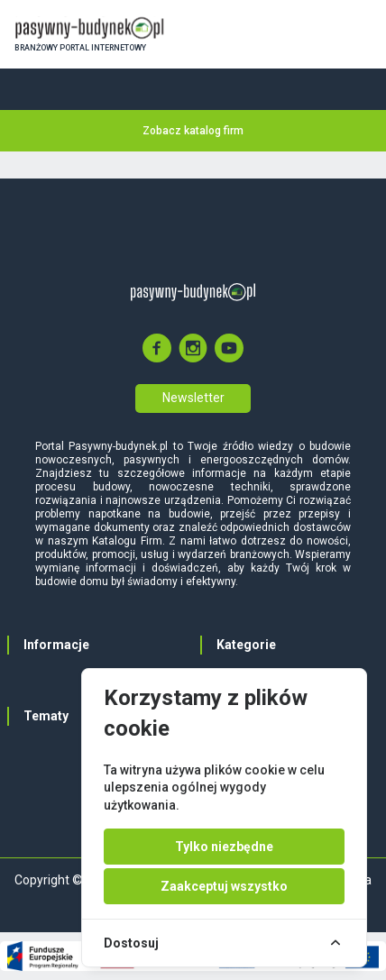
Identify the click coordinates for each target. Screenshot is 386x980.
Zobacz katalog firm (193, 131)
